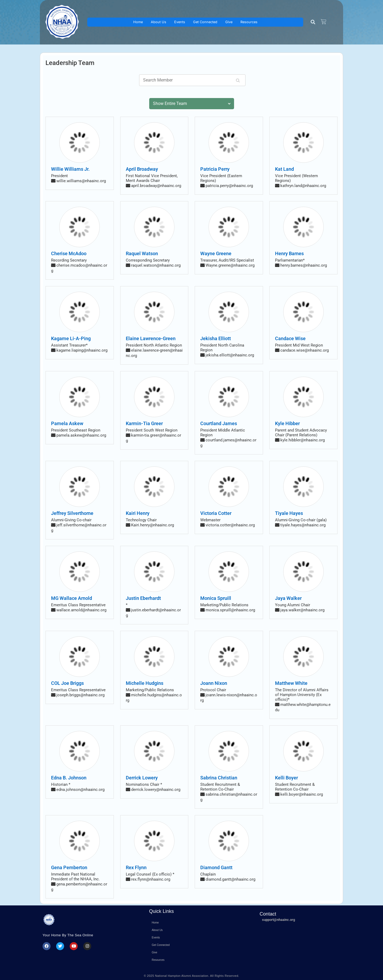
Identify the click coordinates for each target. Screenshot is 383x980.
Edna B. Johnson (69, 778)
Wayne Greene (216, 253)
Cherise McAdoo (69, 253)
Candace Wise (290, 338)
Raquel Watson (142, 253)
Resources (249, 22)
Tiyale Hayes (289, 513)
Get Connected (205, 22)
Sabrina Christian (219, 778)
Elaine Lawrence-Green (151, 338)
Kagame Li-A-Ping (71, 338)
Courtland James (219, 423)
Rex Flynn (136, 867)
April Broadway (142, 169)
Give (229, 22)
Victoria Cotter (216, 513)
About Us (159, 22)
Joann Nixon (214, 683)
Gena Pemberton (69, 867)
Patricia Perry (215, 169)
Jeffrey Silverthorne (72, 513)
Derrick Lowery (142, 778)
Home (138, 22)
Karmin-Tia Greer (144, 423)
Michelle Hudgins (145, 683)
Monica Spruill (216, 598)
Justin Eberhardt (143, 598)
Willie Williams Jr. (70, 169)
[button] (313, 22)
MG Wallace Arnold (72, 598)
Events (180, 22)
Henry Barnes (289, 253)
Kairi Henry (138, 513)
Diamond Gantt (216, 867)
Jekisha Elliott (216, 338)
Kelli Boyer (286, 778)
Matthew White (291, 683)
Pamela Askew (67, 423)
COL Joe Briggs (67, 683)
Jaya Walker (288, 598)
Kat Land (284, 169)
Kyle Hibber (287, 423)
